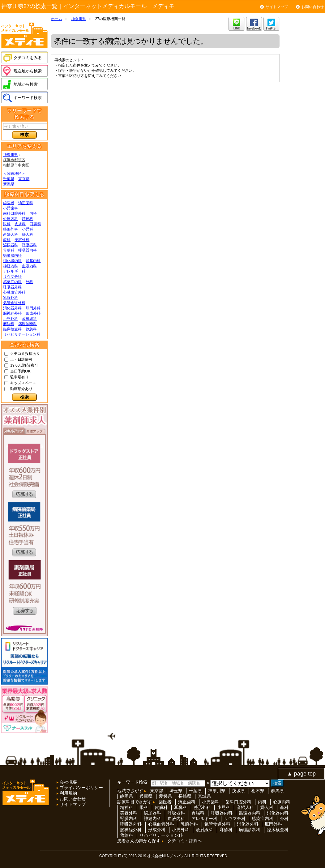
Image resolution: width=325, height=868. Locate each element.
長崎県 (185, 796)
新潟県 (9, 184)
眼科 (7, 224)
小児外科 (11, 319)
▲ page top (301, 774)
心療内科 (11, 219)
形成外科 (33, 313)
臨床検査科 (12, 329)
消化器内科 (12, 261)
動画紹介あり (21, 389)
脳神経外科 (12, 313)
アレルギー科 (14, 271)
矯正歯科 (26, 203)
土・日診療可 (21, 359)
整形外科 (11, 229)
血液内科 (29, 266)
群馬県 (277, 791)
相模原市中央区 (16, 165)
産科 (7, 240)
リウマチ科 (12, 277)
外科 (29, 282)
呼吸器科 (29, 245)
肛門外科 (33, 308)
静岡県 (126, 796)
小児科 (28, 229)
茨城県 (238, 791)
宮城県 (204, 796)
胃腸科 (9, 250)
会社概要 (68, 782)
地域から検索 (26, 84)
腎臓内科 (33, 261)
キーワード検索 (28, 98)
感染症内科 (12, 282)
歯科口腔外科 (14, 213)
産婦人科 (11, 234)
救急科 (31, 329)
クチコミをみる (28, 58)
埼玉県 (176, 791)
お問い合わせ (313, 7)
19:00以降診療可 (24, 365)
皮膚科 (20, 224)
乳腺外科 (11, 298)
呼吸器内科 (28, 250)
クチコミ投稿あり (25, 354)
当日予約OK (20, 371)
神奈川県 (11, 155)
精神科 (28, 219)
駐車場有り (19, 377)
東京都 (24, 179)
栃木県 (258, 791)
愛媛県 (165, 796)
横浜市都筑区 (14, 160)
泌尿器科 (11, 245)
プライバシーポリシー (81, 788)
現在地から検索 (28, 71)
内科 (33, 213)
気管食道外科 (14, 303)
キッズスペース (23, 383)
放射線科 (29, 319)
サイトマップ (277, 7)
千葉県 (9, 179)
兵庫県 (146, 796)
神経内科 (11, 266)
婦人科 (28, 234)
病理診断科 (28, 324)
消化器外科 (12, 308)
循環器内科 (12, 256)
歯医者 (9, 203)
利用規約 (68, 793)
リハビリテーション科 (22, 334)
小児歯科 (11, 208)
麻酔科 (9, 324)
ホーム (57, 19)
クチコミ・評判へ (185, 841)
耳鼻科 (36, 224)
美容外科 (22, 240)
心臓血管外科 (14, 292)
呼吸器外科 (12, 287)
